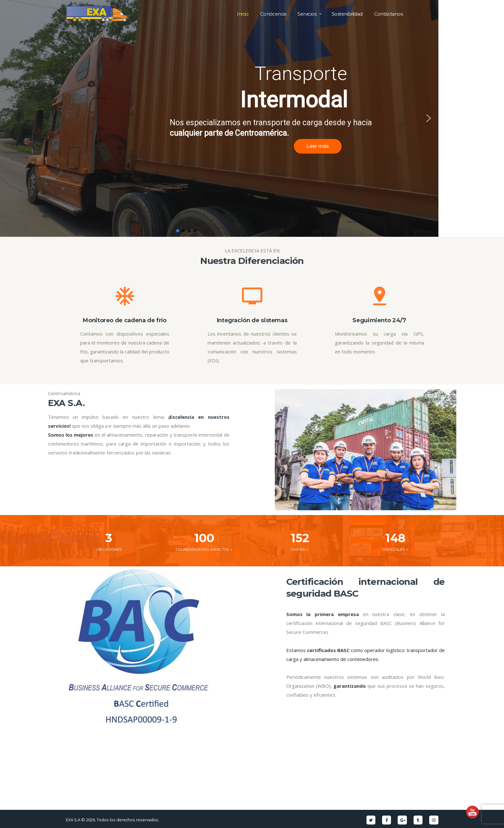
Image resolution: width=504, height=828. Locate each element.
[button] (10, 118)
